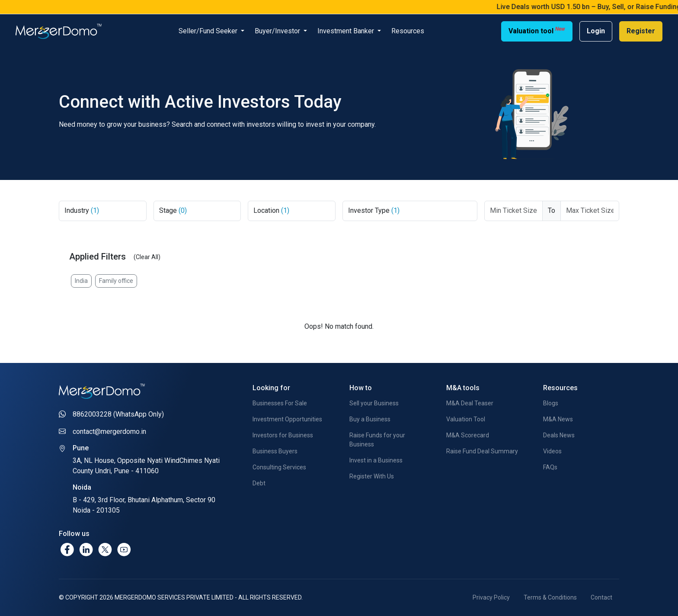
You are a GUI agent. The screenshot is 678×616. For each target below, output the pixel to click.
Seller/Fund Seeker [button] (209, 31)
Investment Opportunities (287, 419)
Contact (601, 597)
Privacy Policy (491, 597)
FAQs (550, 467)
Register (641, 31)
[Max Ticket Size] (590, 211)
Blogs (551, 403)
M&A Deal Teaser (470, 403)
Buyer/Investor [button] (278, 31)
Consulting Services (279, 467)
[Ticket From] (514, 211)
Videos (552, 451)
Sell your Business (374, 403)
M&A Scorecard (468, 435)
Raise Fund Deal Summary (482, 451)
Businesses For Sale (280, 403)
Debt (259, 483)
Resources (408, 31)
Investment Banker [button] (347, 31)
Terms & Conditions (550, 597)
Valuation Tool (466, 419)
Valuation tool (537, 30)
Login (596, 31)
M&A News (558, 419)
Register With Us (372, 476)
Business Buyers (275, 451)
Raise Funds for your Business (377, 440)
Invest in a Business (376, 460)
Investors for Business (283, 435)
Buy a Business (370, 419)
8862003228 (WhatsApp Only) (118, 414)
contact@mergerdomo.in (109, 432)
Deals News (559, 435)
